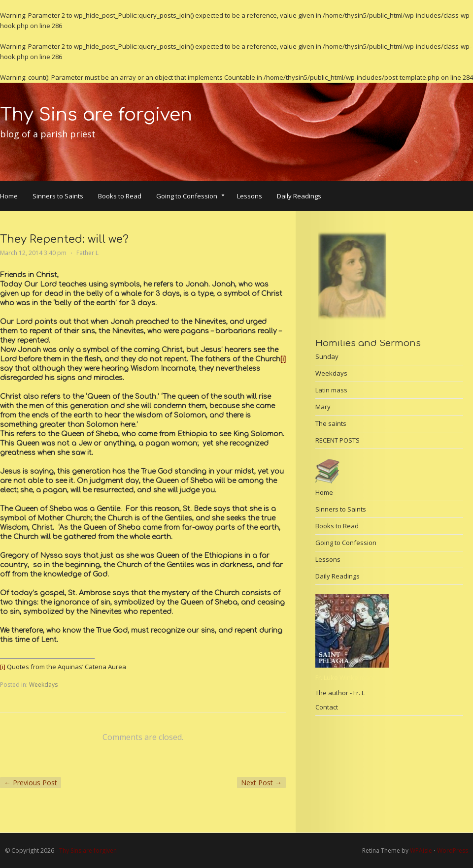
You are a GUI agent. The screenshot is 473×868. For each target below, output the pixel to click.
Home (9, 196)
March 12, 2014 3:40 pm (33, 253)
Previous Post (31, 783)
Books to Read (120, 196)
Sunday (327, 356)
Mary (323, 407)
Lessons (250, 196)
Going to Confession (190, 197)
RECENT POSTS (338, 440)
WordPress (453, 851)
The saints (331, 423)
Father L (87, 253)
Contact (327, 707)
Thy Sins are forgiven (96, 115)
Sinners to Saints (58, 196)
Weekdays (43, 685)
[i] (283, 359)
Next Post (261, 783)
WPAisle (421, 851)
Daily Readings (299, 196)
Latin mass (331, 390)
